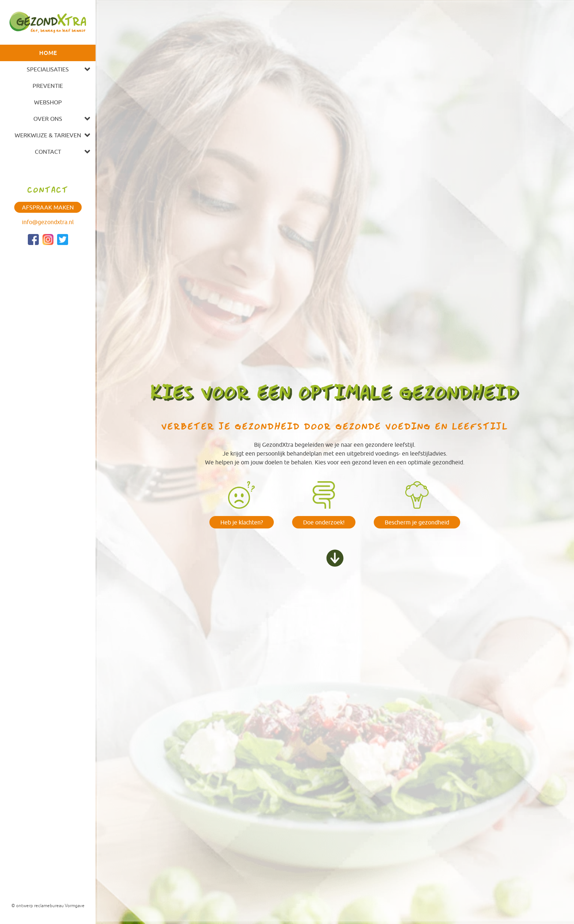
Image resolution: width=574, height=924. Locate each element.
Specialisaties (48, 69)
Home (48, 53)
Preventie (48, 86)
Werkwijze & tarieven (48, 135)
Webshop (48, 102)
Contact (48, 152)
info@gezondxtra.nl (48, 222)
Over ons (48, 119)
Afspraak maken (48, 207)
